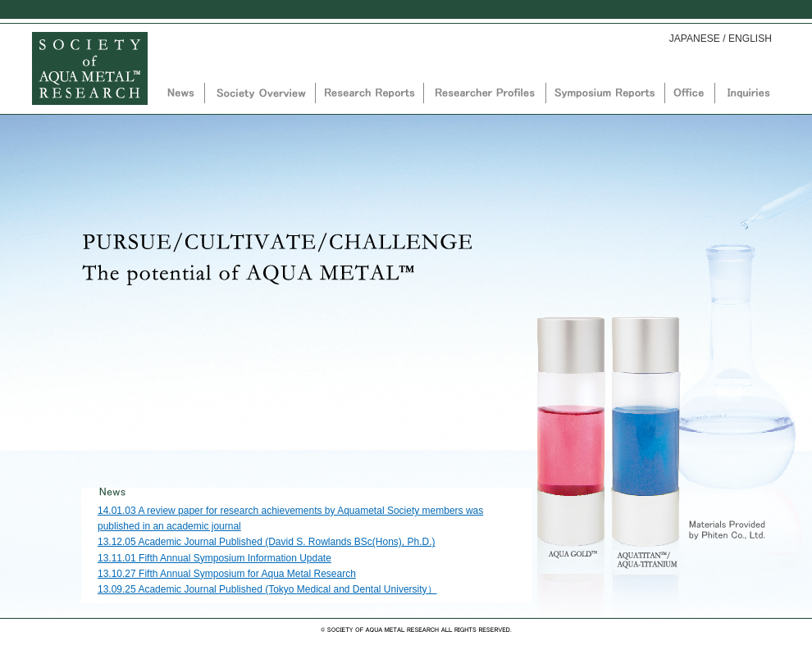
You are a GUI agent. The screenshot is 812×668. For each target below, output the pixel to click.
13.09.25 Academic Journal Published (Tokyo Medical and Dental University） (267, 589)
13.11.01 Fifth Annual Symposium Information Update (214, 558)
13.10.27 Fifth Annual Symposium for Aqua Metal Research (227, 574)
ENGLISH (750, 39)
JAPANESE (695, 39)
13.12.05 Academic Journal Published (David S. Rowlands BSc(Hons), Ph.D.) (267, 542)
